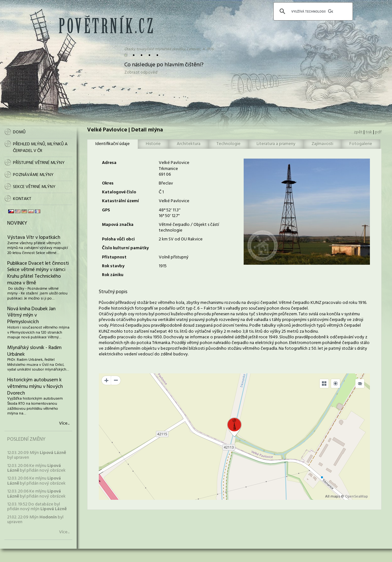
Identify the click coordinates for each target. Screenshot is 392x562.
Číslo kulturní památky (125, 248)
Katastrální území (120, 201)
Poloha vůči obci (118, 239)
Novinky (17, 223)
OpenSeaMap (356, 497)
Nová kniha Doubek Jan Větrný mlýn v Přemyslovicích (31, 316)
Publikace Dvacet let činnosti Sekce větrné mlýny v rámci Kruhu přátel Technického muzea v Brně (38, 273)
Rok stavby (113, 266)
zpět (358, 132)
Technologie (229, 144)
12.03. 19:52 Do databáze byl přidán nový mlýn (37, 507)
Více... (64, 424)
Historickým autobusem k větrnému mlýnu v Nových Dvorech (35, 387)
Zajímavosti (322, 144)
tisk (369, 132)
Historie (153, 144)
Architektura (189, 144)
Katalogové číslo (119, 192)
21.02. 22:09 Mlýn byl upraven (35, 520)
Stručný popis (113, 292)
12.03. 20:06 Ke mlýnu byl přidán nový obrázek (36, 468)
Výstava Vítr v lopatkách (34, 238)
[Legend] (360, 384)
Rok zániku (113, 275)
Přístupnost (114, 257)
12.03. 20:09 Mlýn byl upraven (37, 455)
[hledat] (312, 11)
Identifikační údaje (113, 144)
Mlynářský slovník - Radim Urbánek (34, 351)
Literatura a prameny (276, 144)
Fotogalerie (361, 144)
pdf (378, 132)
